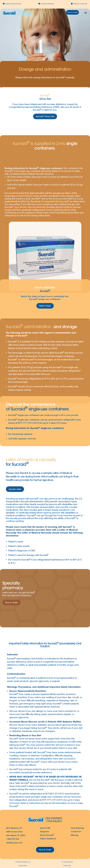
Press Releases (77, 828)
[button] (86, 13)
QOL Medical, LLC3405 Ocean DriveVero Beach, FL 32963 (16, 832)
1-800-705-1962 (13, 839)
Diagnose (44, 831)
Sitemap (75, 835)
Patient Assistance (48, 839)
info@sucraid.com (14, 843)
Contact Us (76, 831)
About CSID (45, 828)
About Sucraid (47, 835)
